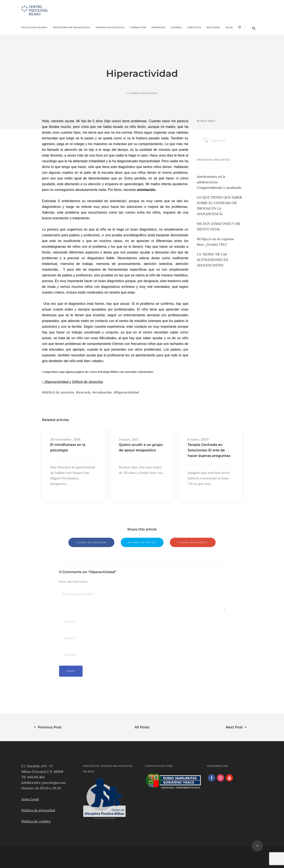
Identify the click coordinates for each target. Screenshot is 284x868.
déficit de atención (59, 392)
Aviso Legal (30, 799)
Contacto (194, 27)
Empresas (159, 27)
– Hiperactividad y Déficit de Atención (72, 382)
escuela (85, 392)
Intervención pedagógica (72, 27)
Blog (229, 27)
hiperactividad (128, 392)
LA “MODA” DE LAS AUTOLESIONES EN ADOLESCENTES (212, 260)
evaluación (103, 392)
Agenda (176, 27)
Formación (138, 27)
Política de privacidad (38, 810)
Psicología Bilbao (35, 27)
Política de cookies (36, 821)
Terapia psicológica (110, 27)
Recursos (213, 27)
